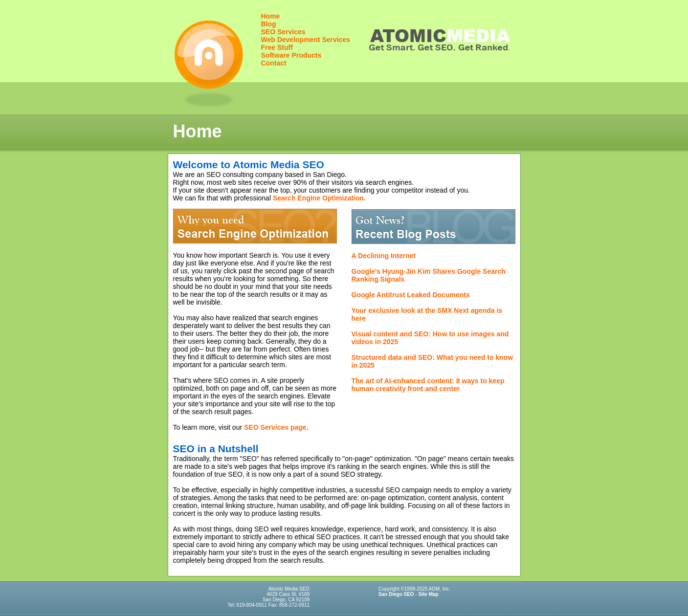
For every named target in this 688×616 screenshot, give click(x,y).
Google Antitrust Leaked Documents (411, 295)
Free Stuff (277, 47)
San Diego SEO (396, 594)
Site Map (429, 594)
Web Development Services (306, 40)
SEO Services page (275, 427)
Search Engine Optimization (318, 198)
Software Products (291, 55)
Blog (269, 24)
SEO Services (283, 32)
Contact (274, 63)
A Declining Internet (384, 256)
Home (271, 16)
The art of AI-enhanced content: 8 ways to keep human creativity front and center (428, 385)
